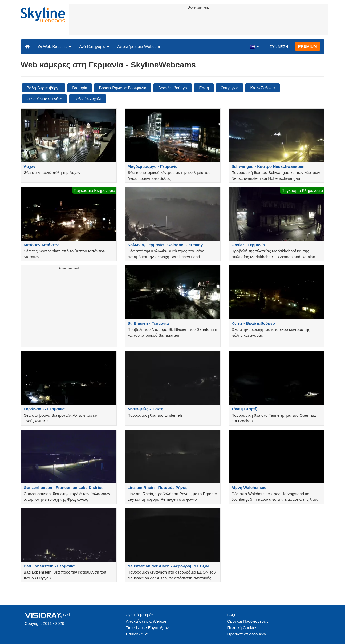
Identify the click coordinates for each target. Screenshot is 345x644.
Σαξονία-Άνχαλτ (88, 99)
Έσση (204, 88)
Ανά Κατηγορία (94, 47)
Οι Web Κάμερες (55, 47)
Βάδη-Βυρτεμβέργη (44, 88)
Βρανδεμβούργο (173, 88)
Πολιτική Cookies (242, 628)
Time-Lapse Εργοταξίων (147, 628)
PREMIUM (308, 46)
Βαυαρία (80, 88)
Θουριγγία (230, 88)
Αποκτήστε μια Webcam (139, 47)
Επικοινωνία (137, 634)
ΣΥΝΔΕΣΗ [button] (279, 47)
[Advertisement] (199, 23)
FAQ (231, 615)
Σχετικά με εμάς (140, 615)
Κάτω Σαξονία (262, 88)
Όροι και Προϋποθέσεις (248, 621)
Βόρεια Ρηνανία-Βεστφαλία (123, 88)
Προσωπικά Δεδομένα (247, 634)
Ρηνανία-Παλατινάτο (44, 99)
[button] (254, 46)
